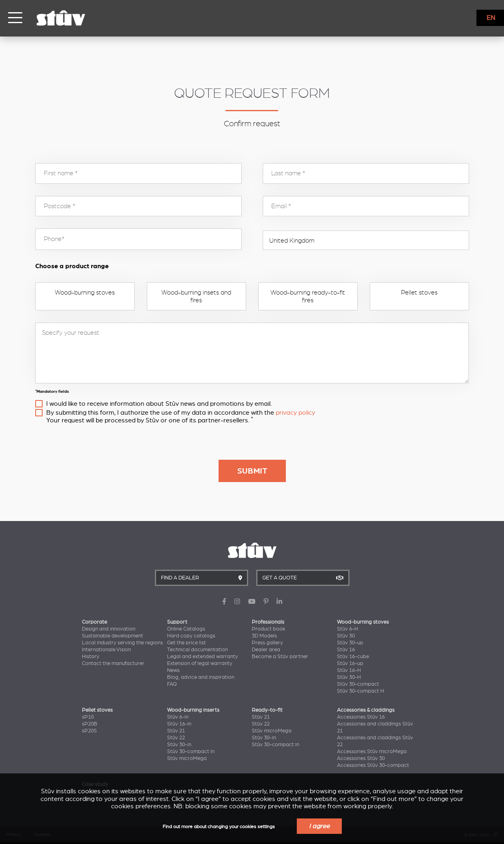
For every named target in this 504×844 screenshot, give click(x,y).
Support (177, 622)
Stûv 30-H (349, 677)
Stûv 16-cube (353, 657)
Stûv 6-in (178, 717)
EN (491, 18)
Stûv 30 (346, 636)
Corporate (94, 622)
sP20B (90, 724)
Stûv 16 (346, 650)
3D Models (264, 636)
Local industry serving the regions (122, 643)
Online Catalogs (186, 629)
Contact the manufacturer (113, 663)
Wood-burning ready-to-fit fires (308, 296)
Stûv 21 (176, 731)
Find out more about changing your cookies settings (219, 827)
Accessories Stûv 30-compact (373, 765)
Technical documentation (197, 650)
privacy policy (295, 413)
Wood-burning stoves (85, 293)
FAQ (172, 684)
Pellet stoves (419, 293)
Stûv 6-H (347, 629)
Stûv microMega (187, 758)
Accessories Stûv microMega (372, 751)
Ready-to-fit (267, 710)
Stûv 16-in (179, 724)
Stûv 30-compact (358, 684)
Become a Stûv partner (280, 657)
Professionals (268, 622)
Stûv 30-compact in (191, 751)
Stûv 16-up (350, 663)
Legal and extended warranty (203, 657)
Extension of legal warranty (200, 663)
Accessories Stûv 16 (361, 717)
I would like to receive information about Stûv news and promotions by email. (159, 404)
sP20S (89, 731)
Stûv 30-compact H (360, 691)
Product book (269, 629)
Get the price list (187, 643)
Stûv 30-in (179, 745)
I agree (319, 826)
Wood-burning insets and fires (196, 296)
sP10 (88, 717)
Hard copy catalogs (191, 636)
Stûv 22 (176, 738)
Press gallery (267, 643)
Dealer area (266, 650)
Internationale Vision (106, 650)
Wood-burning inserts (193, 710)
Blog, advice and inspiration (201, 677)
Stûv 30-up (350, 643)
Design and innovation (109, 629)
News (173, 670)
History (91, 657)
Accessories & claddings (366, 710)
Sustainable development (113, 636)
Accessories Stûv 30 (361, 758)
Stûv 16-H (349, 670)
